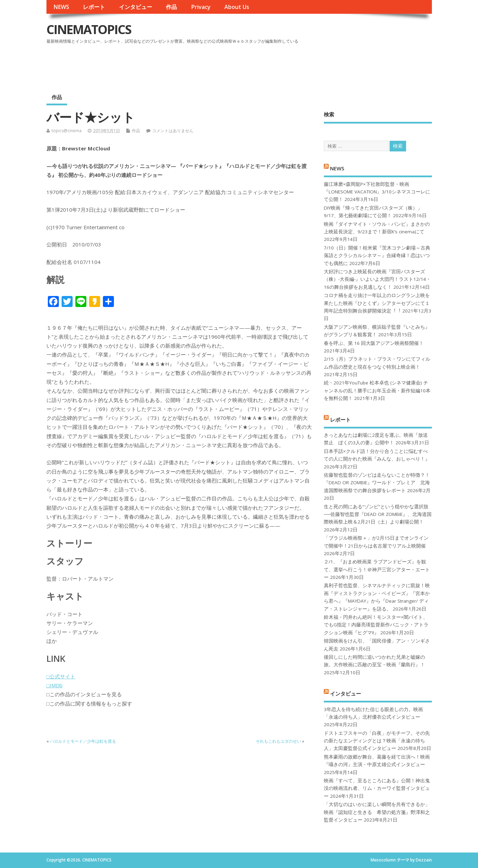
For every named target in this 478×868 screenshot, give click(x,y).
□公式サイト (61, 676)
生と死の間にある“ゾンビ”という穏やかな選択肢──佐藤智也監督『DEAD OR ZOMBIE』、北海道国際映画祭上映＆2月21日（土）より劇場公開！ (378, 514)
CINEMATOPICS (89, 29)
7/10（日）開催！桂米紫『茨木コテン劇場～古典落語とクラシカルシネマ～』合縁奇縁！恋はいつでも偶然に (377, 256)
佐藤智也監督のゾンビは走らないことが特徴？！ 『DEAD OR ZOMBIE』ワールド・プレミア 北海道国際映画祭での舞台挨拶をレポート (377, 483)
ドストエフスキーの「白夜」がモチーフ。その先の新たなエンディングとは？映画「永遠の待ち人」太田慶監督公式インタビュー (377, 741)
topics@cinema (67, 131)
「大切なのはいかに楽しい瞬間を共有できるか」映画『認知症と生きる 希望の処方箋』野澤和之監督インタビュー (377, 812)
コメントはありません (173, 131)
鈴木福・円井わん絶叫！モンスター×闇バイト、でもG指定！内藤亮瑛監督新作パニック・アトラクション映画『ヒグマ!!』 (376, 625)
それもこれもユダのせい (278, 741)
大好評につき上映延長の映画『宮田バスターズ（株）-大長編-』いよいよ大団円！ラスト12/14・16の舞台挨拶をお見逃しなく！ (377, 279)
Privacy (201, 7)
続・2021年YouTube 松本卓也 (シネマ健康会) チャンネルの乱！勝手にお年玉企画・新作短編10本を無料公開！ (377, 390)
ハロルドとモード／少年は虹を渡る (83, 741)
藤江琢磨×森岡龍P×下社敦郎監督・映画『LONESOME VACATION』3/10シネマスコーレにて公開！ (377, 192)
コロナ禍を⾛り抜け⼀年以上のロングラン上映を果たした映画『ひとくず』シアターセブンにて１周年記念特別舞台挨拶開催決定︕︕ (377, 303)
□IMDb (55, 685)
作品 (171, 7)
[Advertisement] (301, 65)
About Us (237, 7)
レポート (94, 7)
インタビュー (136, 7)
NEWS (61, 7)
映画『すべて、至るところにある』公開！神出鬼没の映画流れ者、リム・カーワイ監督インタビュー (377, 788)
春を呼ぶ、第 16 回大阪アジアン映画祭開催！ (374, 343)
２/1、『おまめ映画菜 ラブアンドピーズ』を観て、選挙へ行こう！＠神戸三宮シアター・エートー (377, 569)
